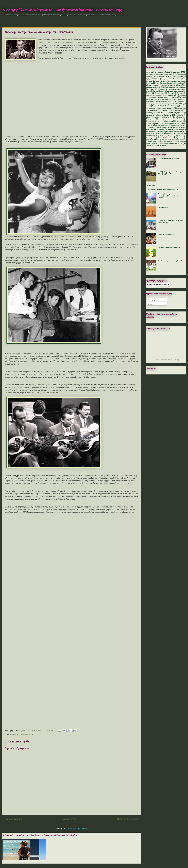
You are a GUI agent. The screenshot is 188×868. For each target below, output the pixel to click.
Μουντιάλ (161, 108)
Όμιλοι (173, 113)
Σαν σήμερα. (168, 124)
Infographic (162, 144)
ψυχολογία (150, 140)
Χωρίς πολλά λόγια (165, 138)
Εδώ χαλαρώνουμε (153, 87)
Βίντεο (164, 81)
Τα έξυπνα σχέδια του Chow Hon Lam (169, 248)
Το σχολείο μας (162, 132)
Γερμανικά (183, 81)
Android (150, 142)
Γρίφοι (157, 83)
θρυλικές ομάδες (161, 102)
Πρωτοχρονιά (180, 121)
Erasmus (176, 142)
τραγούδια (149, 134)
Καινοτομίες (180, 102)
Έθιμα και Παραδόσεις (170, 87)
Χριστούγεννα (150, 138)
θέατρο (167, 99)
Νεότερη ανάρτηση (14, 819)
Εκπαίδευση (160, 91)
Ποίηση (148, 117)
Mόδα (168, 144)
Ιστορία (170, 101)
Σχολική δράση (161, 128)
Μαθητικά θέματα (170, 106)
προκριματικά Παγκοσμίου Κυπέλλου (171, 119)
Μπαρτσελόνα (181, 108)
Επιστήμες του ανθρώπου (153, 95)
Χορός (181, 136)
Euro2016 (182, 142)
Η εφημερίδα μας (163, 97)
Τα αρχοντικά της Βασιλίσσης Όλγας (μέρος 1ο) (163, 190)
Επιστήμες (180, 93)
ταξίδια (172, 127)
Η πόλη (174, 97)
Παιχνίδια (182, 113)
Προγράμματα (177, 117)
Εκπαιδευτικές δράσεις (175, 91)
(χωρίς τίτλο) (152, 185)
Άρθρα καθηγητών (175, 77)
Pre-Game (175, 144)
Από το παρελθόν (159, 77)
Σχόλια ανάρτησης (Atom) (77, 828)
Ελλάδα (149, 93)
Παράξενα (168, 115)
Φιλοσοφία (180, 134)
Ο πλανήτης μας (178, 111)
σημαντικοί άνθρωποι (179, 123)
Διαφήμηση (165, 85)
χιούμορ (173, 136)
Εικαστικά (182, 87)
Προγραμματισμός (150, 119)
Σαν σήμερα (156, 123)
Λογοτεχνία (156, 106)
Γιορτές (150, 83)
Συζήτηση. (166, 125)
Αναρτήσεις (153, 300)
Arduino (160, 142)
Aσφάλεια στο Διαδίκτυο (178, 140)
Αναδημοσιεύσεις (179, 75)
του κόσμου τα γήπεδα (178, 132)
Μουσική (15, 734)
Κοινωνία (178, 104)
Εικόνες (152, 89)
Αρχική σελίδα (70, 819)
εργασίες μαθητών (170, 95)
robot (147, 146)
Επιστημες (171, 93)
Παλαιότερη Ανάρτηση (128, 819)
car (171, 142)
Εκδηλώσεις (161, 89)
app (155, 142)
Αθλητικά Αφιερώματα (155, 72)
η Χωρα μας (157, 99)
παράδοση (158, 115)
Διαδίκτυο (181, 83)
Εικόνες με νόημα (163, 207)
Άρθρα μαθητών (153, 79)
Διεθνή (181, 85)
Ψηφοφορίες (179, 138)
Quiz (181, 144)
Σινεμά (150, 125)
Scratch (152, 146)
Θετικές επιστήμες (178, 99)
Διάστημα (149, 85)
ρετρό (148, 123)
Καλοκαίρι (149, 104)
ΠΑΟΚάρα (149, 115)
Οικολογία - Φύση (153, 113)
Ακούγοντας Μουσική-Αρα (164, 75)
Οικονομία (166, 113)
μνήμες (155, 108)
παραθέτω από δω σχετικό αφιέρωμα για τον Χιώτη (59, 42)
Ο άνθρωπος (153, 111)
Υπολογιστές (168, 134)
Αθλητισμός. (150, 75)
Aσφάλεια (167, 140)
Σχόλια (151, 304)
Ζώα (154, 98)
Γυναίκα (164, 83)
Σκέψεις (158, 125)
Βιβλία (158, 81)
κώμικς (148, 106)
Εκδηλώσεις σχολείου (175, 89)
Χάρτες (164, 136)
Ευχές (149, 98)
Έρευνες (183, 95)
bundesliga (166, 142)
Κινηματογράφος (167, 104)
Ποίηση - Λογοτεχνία (162, 117)
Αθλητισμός (174, 72)
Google (155, 144)
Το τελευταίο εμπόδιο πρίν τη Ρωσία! (170, 261)
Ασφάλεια (178, 79)
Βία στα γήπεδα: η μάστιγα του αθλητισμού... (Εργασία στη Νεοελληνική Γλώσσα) (171, 196)
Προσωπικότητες (27, 734)
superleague (159, 146)
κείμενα (157, 104)
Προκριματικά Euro (152, 121)
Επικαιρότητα (160, 93)
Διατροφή (157, 85)
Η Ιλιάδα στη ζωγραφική (166, 234)
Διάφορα (172, 85)
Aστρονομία (159, 140)
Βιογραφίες (174, 81)
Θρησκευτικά (150, 102)
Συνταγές (151, 128)
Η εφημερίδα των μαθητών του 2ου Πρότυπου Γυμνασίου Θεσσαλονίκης (62, 10)
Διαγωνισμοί (172, 83)
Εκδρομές (149, 91)
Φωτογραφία (151, 136)
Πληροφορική (179, 115)
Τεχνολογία (161, 129)
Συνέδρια (173, 125)
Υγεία (157, 134)
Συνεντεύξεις (182, 125)
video (165, 146)
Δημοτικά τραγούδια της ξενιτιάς (169, 158)
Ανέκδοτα (149, 77)
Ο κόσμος (165, 111)
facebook (149, 144)
